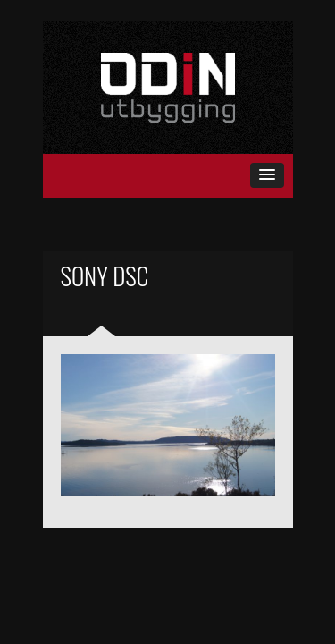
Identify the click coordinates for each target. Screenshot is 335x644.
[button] (267, 175)
